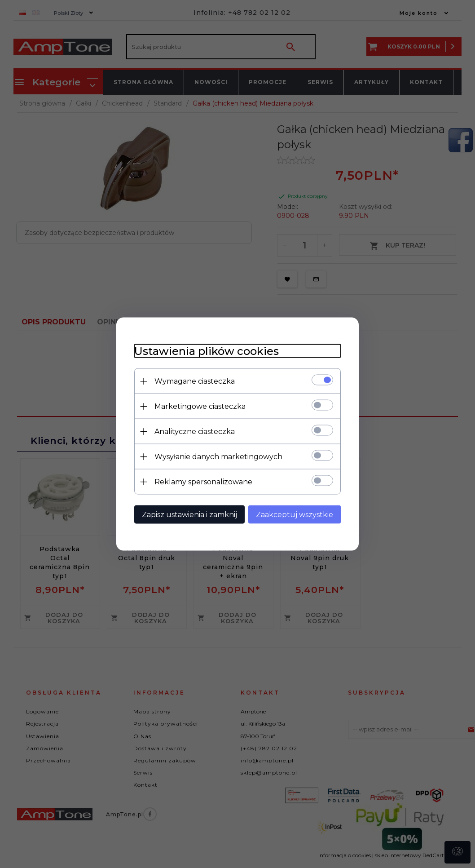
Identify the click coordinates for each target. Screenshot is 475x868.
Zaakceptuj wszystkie (295, 515)
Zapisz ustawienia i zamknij (189, 515)
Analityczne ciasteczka (195, 432)
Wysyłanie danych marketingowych (218, 457)
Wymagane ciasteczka (195, 381)
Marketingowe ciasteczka (200, 406)
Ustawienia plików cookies (207, 351)
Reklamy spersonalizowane (203, 482)
